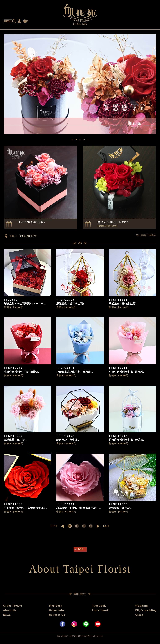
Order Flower (13, 606)
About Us (10, 610)
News (7, 615)
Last (106, 526)
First (54, 526)
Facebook (99, 606)
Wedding (142, 606)
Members (56, 606)
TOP (80, 549)
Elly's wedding (146, 610)
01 (70, 526)
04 (91, 526)
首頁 (12, 236)
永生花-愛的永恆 (28, 236)
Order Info (57, 610)
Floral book (100, 610)
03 (84, 526)
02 (77, 526)
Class (139, 615)
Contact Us (57, 615)
